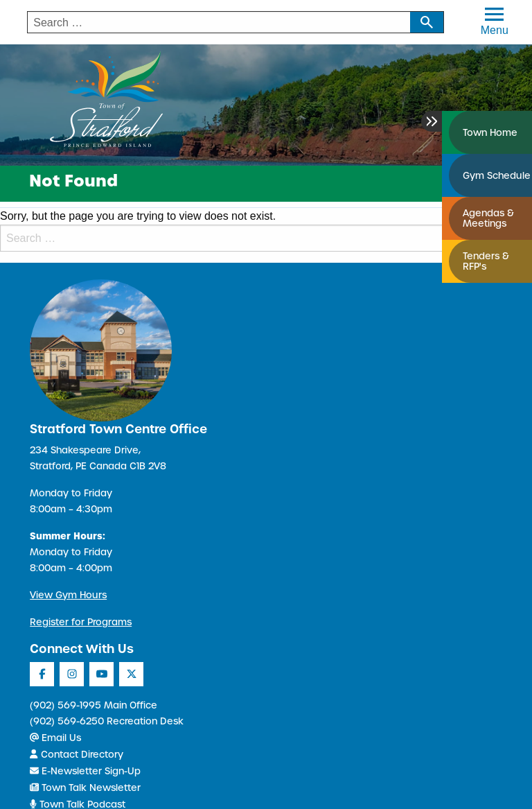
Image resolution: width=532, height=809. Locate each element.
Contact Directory (76, 755)
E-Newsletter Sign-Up (85, 771)
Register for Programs (81, 622)
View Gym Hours (68, 595)
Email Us (55, 738)
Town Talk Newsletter (85, 788)
